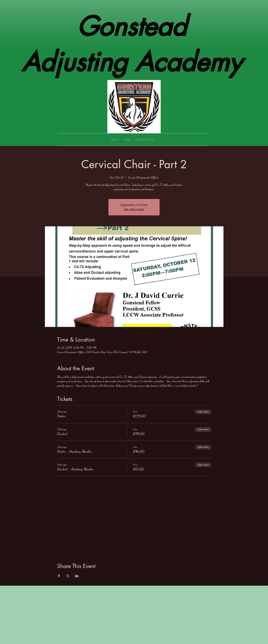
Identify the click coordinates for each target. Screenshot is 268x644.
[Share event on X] (68, 576)
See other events (134, 209)
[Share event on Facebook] (59, 576)
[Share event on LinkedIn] (77, 576)
